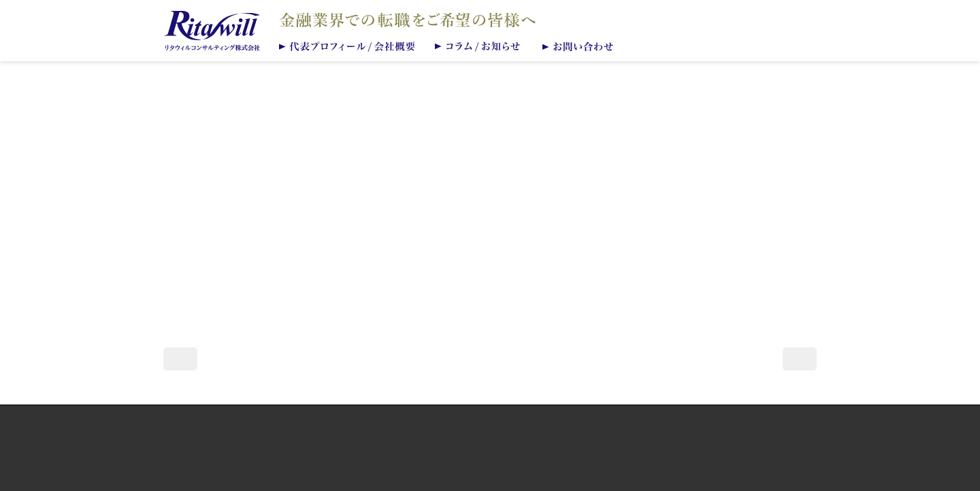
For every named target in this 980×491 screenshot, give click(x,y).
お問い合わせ (581, 46)
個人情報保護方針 (490, 433)
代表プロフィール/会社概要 (348, 46)
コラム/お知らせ (480, 46)
